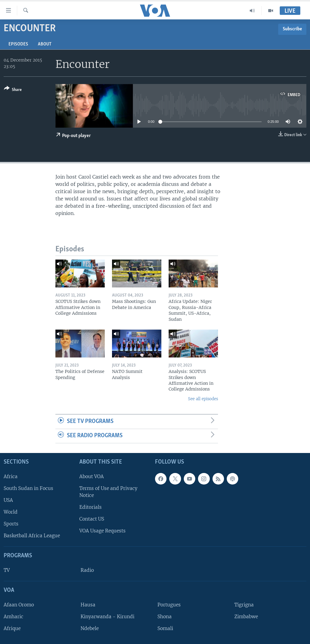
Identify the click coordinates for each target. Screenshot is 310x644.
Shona (165, 617)
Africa (11, 476)
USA (8, 500)
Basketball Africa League (32, 536)
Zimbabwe (246, 617)
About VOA (92, 476)
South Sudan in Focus (28, 488)
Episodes (18, 44)
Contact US (92, 519)
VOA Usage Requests (102, 531)
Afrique (12, 628)
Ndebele (90, 628)
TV (7, 570)
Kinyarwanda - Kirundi (107, 617)
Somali (165, 628)
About (45, 44)
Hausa (88, 605)
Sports (11, 524)
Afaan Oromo (19, 605)
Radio (87, 570)
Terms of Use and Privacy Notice (108, 492)
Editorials (91, 507)
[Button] (13, 90)
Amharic (13, 617)
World (11, 512)
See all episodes (203, 399)
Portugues (169, 605)
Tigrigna (244, 605)
